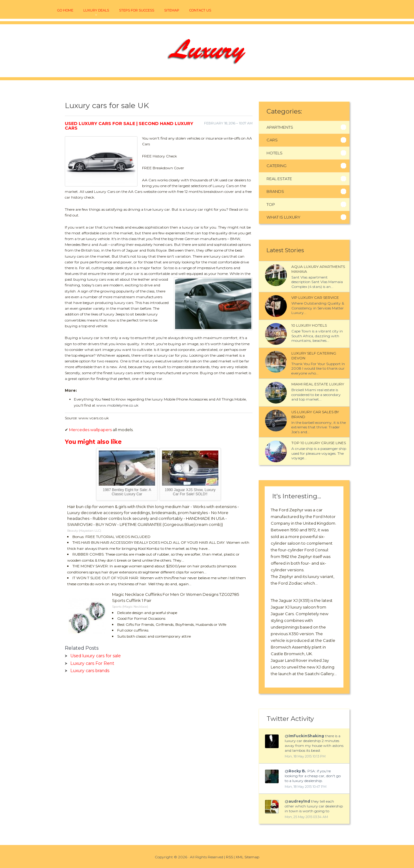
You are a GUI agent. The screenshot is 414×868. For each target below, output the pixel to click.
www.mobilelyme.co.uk (117, 405)
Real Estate (279, 179)
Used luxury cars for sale (96, 656)
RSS (229, 857)
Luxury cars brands (90, 671)
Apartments (280, 127)
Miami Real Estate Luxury (318, 384)
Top (271, 204)
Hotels (275, 153)
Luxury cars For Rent (92, 663)
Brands (275, 191)
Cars (272, 140)
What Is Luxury (283, 217)
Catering (277, 166)
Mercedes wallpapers (90, 430)
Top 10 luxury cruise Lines (319, 443)
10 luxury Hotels (309, 325)
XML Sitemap (247, 857)
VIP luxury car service (315, 297)
